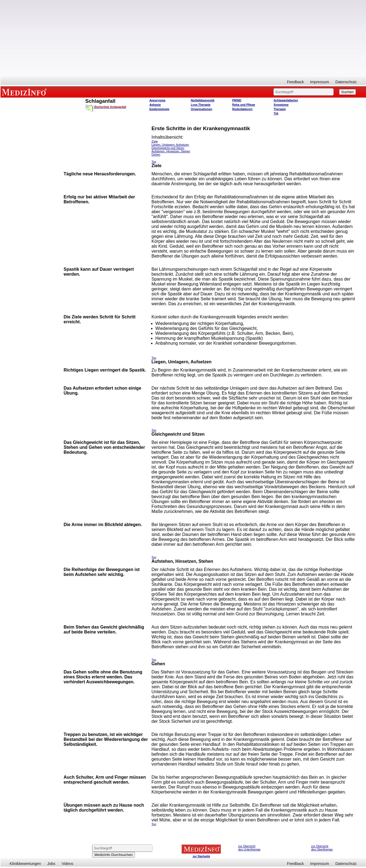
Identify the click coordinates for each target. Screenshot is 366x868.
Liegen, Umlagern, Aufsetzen (170, 145)
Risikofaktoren (242, 109)
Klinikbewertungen (25, 864)
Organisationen (202, 109)
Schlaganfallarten (286, 100)
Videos (68, 864)
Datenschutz (346, 82)
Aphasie (155, 105)
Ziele (155, 141)
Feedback (295, 82)
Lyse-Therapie (201, 105)
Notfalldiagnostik (203, 100)
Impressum (320, 82)
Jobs (51, 864)
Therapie (280, 109)
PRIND (237, 100)
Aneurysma (157, 100)
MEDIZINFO (25, 92)
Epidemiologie (159, 109)
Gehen (156, 155)
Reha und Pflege (244, 105)
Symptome (281, 105)
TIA (276, 113)
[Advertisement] (183, 38)
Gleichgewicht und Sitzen (168, 148)
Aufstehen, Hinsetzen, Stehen (171, 151)
